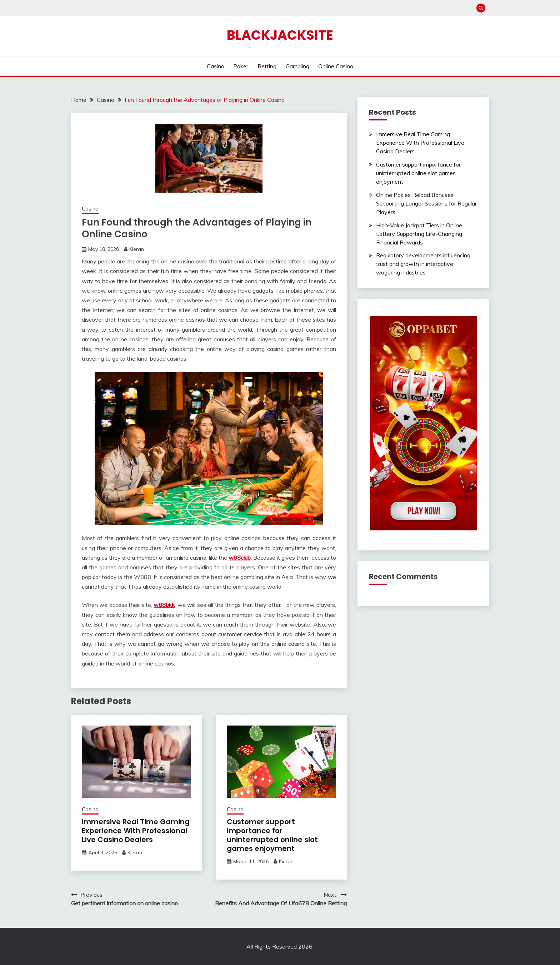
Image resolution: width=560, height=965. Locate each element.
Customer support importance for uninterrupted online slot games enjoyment (272, 835)
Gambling (297, 66)
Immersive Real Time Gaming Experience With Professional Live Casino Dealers (136, 831)
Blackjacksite (280, 35)
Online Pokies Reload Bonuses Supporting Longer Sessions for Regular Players (426, 203)
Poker (241, 66)
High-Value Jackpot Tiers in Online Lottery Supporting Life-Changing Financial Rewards (419, 234)
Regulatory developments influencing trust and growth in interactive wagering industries (423, 264)
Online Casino (336, 66)
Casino (216, 66)
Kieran (137, 249)
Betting (267, 66)
